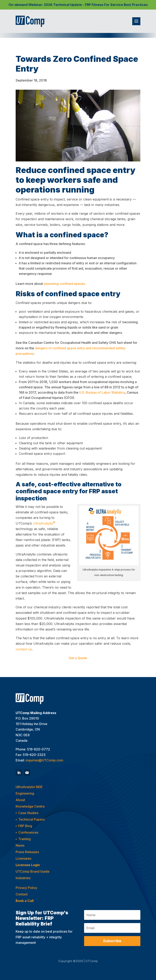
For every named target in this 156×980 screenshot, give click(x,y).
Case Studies (28, 813)
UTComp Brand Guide (32, 871)
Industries (23, 878)
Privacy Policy (26, 888)
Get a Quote (78, 658)
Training (24, 839)
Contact (22, 894)
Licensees (23, 858)
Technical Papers (31, 819)
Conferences (28, 832)
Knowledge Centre (30, 806)
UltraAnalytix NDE (29, 787)
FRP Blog (25, 826)
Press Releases (27, 852)
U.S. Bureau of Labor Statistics (102, 392)
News (20, 845)
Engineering (25, 793)
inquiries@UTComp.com (44, 760)
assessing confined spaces (64, 284)
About (20, 800)
